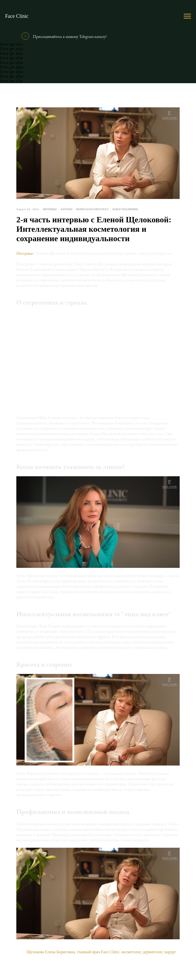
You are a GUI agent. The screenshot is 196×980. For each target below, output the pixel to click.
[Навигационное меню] (187, 16)
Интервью (25, 253)
